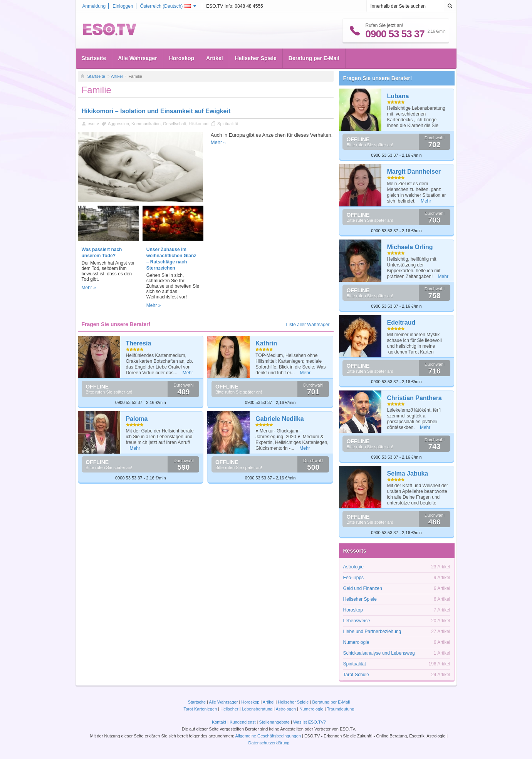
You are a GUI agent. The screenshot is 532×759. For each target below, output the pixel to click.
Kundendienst (243, 722)
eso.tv (93, 124)
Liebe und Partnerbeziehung (372, 632)
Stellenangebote (275, 722)
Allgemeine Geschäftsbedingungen (268, 736)
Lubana (398, 96)
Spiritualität (228, 124)
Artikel (215, 58)
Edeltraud (401, 323)
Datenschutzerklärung (269, 743)
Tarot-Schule (356, 675)
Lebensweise (357, 621)
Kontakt (219, 722)
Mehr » (89, 288)
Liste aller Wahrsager (308, 325)
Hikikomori (199, 124)
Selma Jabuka (408, 473)
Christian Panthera (415, 398)
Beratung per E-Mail (314, 58)
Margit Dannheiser (414, 172)
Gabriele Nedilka (279, 419)
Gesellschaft (175, 124)
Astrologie (353, 567)
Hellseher (229, 709)
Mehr (216, 142)
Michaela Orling (410, 247)
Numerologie (356, 642)
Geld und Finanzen (363, 588)
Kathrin (266, 343)
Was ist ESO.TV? (310, 722)
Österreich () (166, 6)
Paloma (137, 419)
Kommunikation (146, 124)
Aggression (118, 124)
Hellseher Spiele (256, 58)
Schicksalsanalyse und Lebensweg (379, 653)
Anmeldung (94, 6)
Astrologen (286, 709)
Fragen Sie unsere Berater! (378, 78)
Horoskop (182, 58)
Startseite (94, 58)
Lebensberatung (257, 709)
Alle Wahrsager (137, 58)
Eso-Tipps (354, 578)
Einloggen (123, 6)
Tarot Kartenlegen (200, 709)
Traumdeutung (340, 709)
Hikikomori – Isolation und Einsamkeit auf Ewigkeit (156, 111)
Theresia (139, 343)
